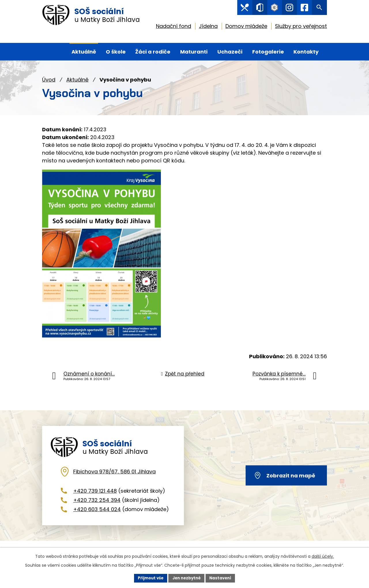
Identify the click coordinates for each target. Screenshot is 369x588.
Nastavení (223, 578)
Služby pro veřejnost (301, 27)
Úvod (49, 80)
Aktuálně (77, 80)
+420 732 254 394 (97, 508)
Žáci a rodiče (153, 52)
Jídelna (208, 27)
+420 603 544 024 (97, 517)
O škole (116, 52)
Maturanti (194, 52)
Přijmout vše (149, 578)
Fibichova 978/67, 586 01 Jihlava (114, 479)
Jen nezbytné (187, 578)
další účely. (323, 556)
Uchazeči (230, 52)
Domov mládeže (246, 27)
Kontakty (306, 52)
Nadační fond (174, 27)
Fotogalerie (268, 52)
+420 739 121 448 (95, 499)
